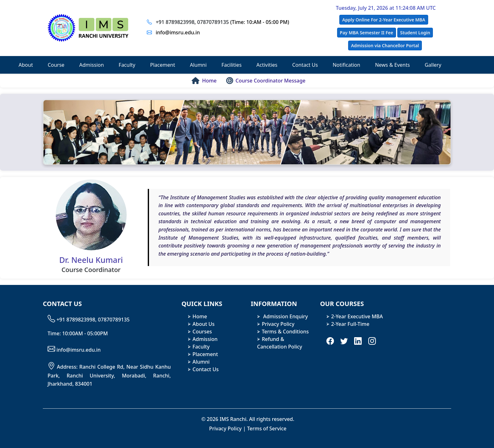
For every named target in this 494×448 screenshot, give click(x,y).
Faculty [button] (127, 65)
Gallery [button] (433, 65)
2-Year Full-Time (350, 324)
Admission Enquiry (285, 316)
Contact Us (206, 369)
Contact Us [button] (305, 65)
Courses (202, 332)
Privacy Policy (278, 324)
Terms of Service (267, 428)
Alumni (201, 362)
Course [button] (56, 65)
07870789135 (213, 22)
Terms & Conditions (285, 332)
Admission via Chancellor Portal (385, 45)
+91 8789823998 (175, 22)
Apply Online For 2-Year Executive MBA (384, 20)
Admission (205, 339)
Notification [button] (347, 65)
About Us (204, 324)
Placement (205, 354)
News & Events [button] (392, 65)
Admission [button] (91, 65)
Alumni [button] (198, 65)
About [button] (26, 65)
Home (200, 316)
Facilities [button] (232, 65)
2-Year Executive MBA (357, 316)
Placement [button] (163, 65)
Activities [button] (267, 65)
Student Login (415, 33)
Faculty (201, 347)
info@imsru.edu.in (178, 32)
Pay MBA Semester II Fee (367, 33)
